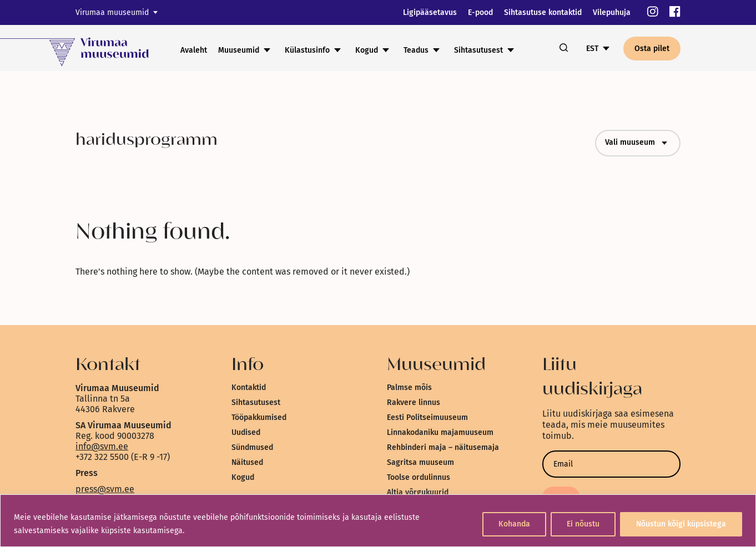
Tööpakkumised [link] (259, 417)
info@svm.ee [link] (102, 446)
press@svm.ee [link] (105, 489)
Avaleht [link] (194, 50)
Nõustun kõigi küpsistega (681, 524)
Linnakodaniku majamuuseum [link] (440, 432)
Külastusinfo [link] (307, 50)
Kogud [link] (367, 50)
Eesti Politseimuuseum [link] (427, 417)
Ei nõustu (583, 524)
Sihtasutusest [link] (478, 50)
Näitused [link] (247, 462)
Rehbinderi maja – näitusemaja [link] (443, 447)
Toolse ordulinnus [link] (419, 477)
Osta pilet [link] (652, 49)
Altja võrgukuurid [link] (418, 492)
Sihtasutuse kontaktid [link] (543, 12)
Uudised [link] (246, 432)
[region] (378, 521)
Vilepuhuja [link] (612, 12)
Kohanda (514, 524)
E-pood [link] (480, 12)
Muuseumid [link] (239, 50)
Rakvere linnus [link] (414, 402)
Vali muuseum (638, 143)
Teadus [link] (416, 50)
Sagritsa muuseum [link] (420, 462)
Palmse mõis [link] (409, 388)
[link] (653, 12)
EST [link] (592, 49)
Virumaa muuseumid (112, 12)
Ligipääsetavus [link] (430, 12)
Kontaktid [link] (249, 388)
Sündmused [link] (252, 447)
